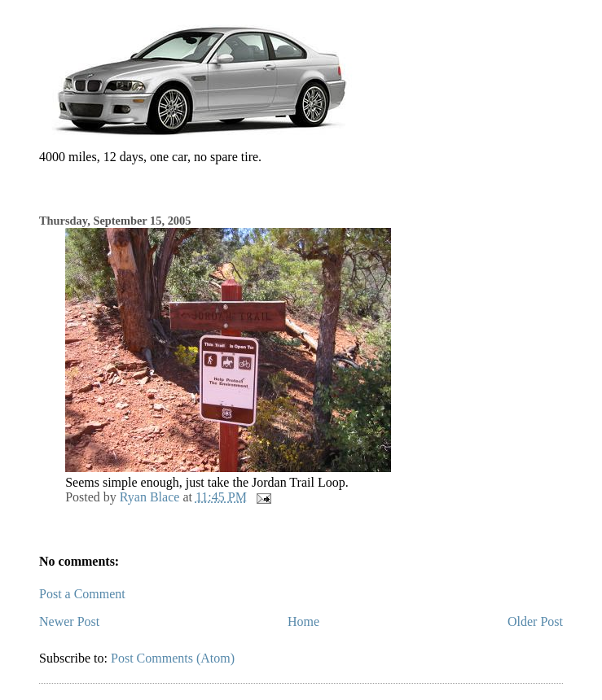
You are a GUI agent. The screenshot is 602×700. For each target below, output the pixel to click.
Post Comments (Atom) (173, 658)
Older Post (535, 621)
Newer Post (69, 621)
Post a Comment (82, 594)
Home (303, 621)
